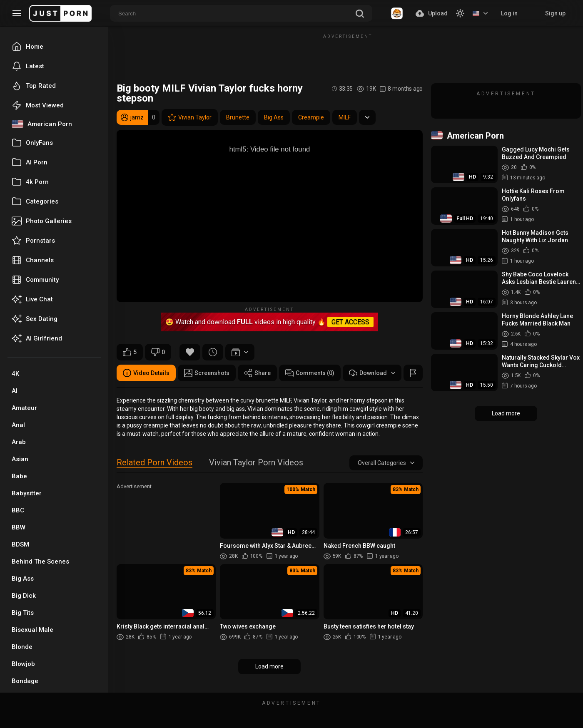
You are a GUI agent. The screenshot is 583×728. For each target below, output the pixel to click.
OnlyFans (32, 143)
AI (15, 391)
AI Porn (30, 162)
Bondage (25, 681)
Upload (432, 13)
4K (15, 374)
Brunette (238, 117)
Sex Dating (35, 319)
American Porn (42, 124)
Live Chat (32, 299)
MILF (345, 117)
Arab (19, 442)
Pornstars (33, 241)
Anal (18, 425)
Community (35, 280)
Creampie (311, 117)
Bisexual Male (32, 630)
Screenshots (207, 373)
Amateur (24, 408)
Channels (33, 260)
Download (372, 373)
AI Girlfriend (37, 338)
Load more (269, 666)
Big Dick (24, 596)
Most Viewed (38, 105)
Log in (509, 13)
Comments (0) (310, 373)
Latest (28, 66)
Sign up (555, 13)
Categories (35, 201)
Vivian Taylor (190, 117)
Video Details (146, 373)
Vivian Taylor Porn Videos (256, 463)
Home (27, 47)
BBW (19, 527)
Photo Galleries (42, 221)
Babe (19, 476)
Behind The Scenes (40, 562)
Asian (20, 459)
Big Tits (23, 613)
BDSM (20, 544)
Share (257, 373)
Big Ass (23, 579)
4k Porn (30, 182)
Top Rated (34, 86)
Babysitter (27, 493)
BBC (18, 510)
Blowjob (23, 664)
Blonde (22, 647)
